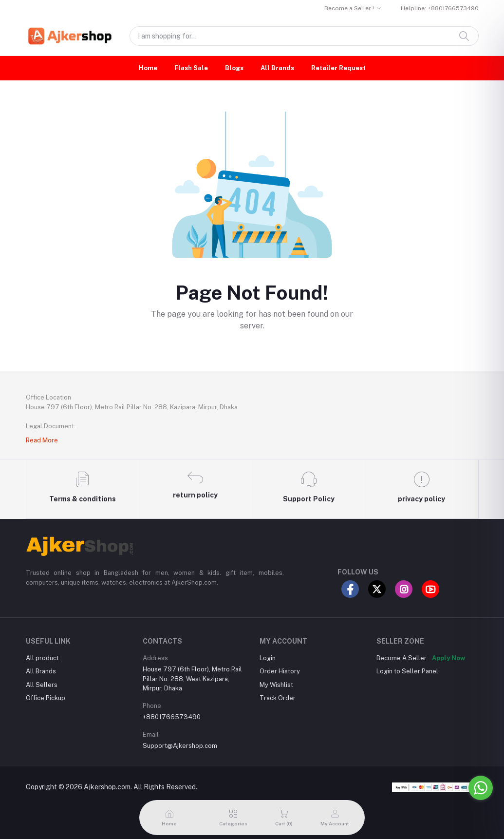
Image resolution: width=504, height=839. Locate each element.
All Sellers (42, 685)
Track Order (278, 698)
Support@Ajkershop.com (180, 746)
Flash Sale (191, 68)
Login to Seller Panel (407, 671)
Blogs (234, 68)
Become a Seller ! (349, 8)
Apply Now (448, 658)
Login (268, 658)
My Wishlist (276, 685)
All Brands (277, 68)
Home (148, 68)
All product (42, 658)
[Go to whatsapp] (481, 788)
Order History (280, 671)
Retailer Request (338, 68)
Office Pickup (46, 698)
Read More (42, 440)
